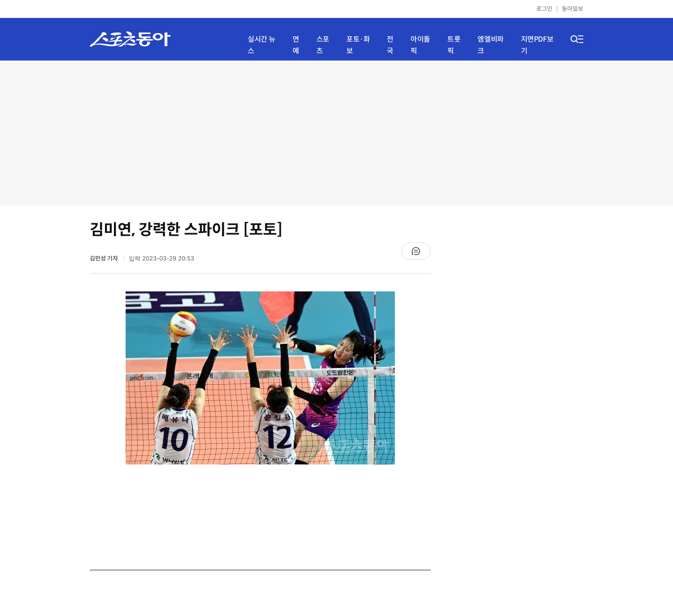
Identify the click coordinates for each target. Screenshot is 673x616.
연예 (296, 45)
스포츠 (323, 45)
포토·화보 (358, 45)
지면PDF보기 (537, 45)
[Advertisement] (336, 132)
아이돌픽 (420, 45)
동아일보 (572, 9)
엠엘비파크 (490, 45)
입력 (162, 258)
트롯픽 (454, 45)
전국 (390, 45)
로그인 (544, 9)
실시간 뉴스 (262, 45)
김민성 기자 (105, 258)
